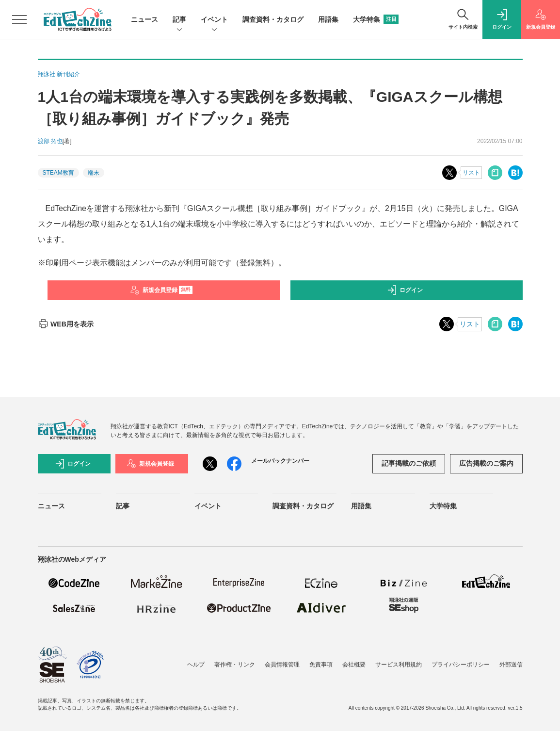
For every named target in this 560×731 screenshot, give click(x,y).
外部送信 (511, 665)
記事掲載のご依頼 (409, 463)
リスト (471, 173)
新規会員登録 (161, 290)
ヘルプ (196, 665)
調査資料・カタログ (273, 19)
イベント (214, 20)
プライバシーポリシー (461, 665)
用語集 (328, 19)
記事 (179, 20)
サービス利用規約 (399, 665)
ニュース (144, 19)
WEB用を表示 (66, 324)
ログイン (405, 290)
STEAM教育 (58, 173)
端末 (94, 173)
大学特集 (376, 19)
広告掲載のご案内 (486, 463)
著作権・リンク (235, 665)
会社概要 (354, 665)
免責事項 (321, 665)
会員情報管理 (282, 665)
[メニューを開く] (19, 19)
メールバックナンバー (280, 461)
